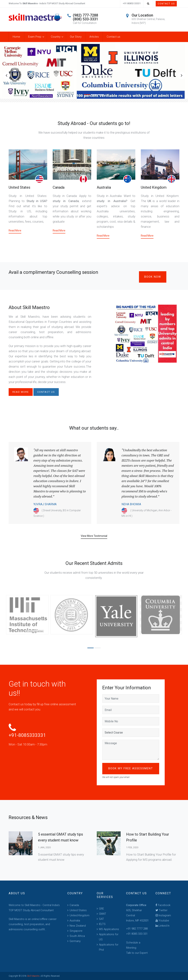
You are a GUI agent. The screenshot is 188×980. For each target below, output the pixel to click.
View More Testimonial (94, 536)
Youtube (162, 921)
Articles (94, 37)
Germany (75, 941)
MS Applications (109, 929)
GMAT (103, 914)
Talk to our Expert (137, 953)
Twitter (161, 910)
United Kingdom (154, 187)
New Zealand (78, 926)
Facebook (163, 905)
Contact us (113, 37)
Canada (59, 187)
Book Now (153, 277)
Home (16, 37)
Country (56, 37)
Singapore (76, 931)
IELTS (102, 924)
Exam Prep (35, 37)
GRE (101, 909)
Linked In (162, 926)
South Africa (77, 936)
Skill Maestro (33, 976)
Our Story (76, 37)
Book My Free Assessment (131, 768)
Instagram (163, 915)
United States (19, 187)
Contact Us (166, 4)
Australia (104, 187)
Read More (15, 231)
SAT (101, 919)
